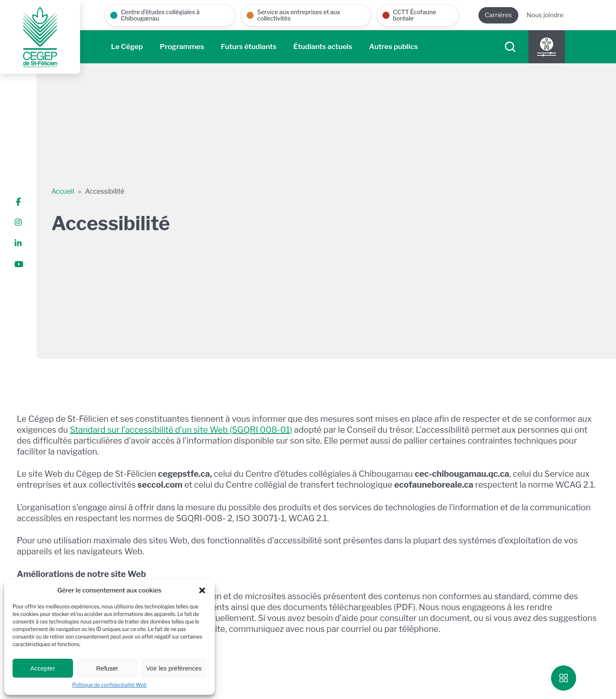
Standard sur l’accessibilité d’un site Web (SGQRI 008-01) (181, 430)
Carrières (498, 15)
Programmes (182, 47)
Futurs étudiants (249, 47)
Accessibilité (105, 191)
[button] (202, 590)
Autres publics (394, 47)
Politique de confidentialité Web (109, 685)
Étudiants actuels (323, 47)
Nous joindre (545, 15)
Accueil (62, 191)
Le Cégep (127, 47)
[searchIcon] (510, 47)
